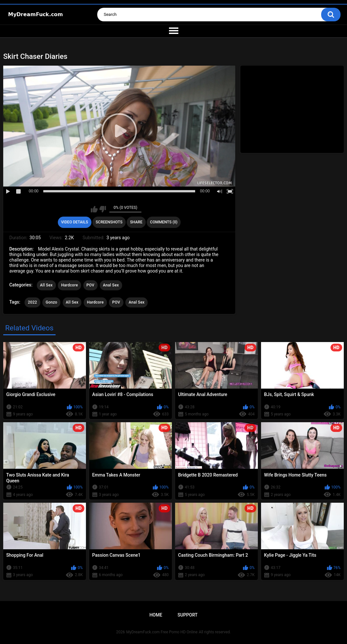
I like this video (94, 209)
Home (156, 615)
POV (90, 285)
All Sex (46, 285)
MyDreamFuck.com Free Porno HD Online (162, 632)
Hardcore (69, 285)
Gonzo (51, 302)
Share (136, 222)
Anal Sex (111, 285)
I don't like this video (103, 209)
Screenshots (109, 222)
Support (188, 615)
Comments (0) (164, 222)
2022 (32, 302)
